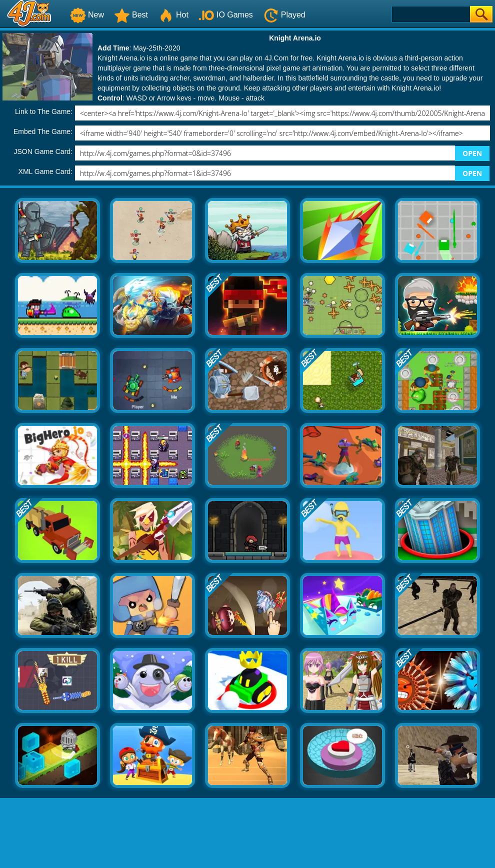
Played (284, 15)
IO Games (226, 15)
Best (131, 15)
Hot (173, 15)
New (87, 15)
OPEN (472, 153)
